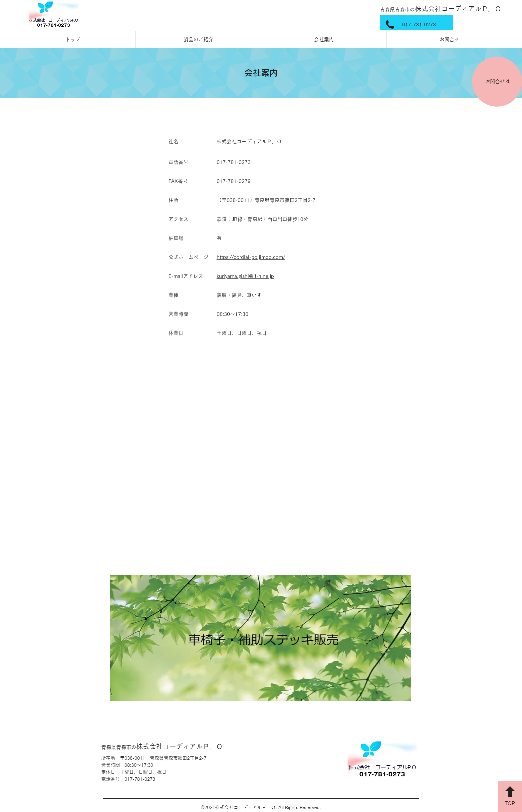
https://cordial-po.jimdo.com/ (251, 257)
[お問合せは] (497, 82)
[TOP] (510, 797)
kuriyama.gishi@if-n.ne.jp (245, 276)
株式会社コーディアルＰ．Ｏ (441, 9)
